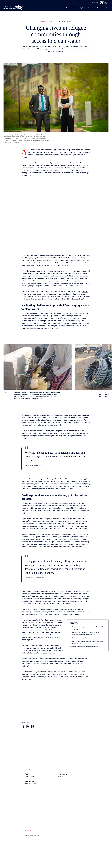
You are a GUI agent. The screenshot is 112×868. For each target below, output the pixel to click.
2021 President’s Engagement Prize (53, 150)
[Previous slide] (100, 394)
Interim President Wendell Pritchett (54, 258)
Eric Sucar (61, 776)
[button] (38, 367)
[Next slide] (106, 394)
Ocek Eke (85, 292)
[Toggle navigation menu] (82, 8)
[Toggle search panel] (107, 8)
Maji (87, 152)
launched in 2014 (39, 648)
